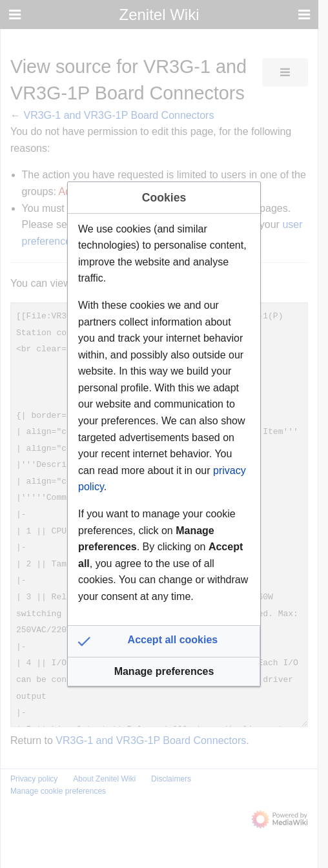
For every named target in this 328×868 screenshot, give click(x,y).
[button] (164, 641)
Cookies (164, 198)
